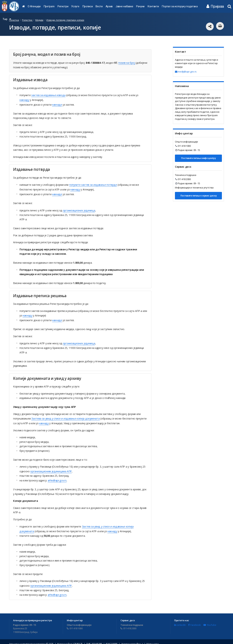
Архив (109, 6)
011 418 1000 (183, 146)
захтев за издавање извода (48, 95)
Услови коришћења (132, 639)
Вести (99, 6)
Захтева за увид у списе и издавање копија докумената (64, 416)
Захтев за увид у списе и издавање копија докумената (114, 523)
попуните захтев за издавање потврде (92, 184)
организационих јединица (78, 209)
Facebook (194, 620)
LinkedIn (180, 620)
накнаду (24, 99)
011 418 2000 (183, 179)
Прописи (88, 6)
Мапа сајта (153, 639)
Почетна (14, 20)
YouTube (210, 620)
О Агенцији (34, 6)
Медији (39, 20)
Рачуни (140, 6)
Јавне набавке (124, 6)
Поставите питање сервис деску (199, 196)
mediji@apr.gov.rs (186, 72)
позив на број (127, 63)
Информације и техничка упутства (194, 188)
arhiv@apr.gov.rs (57, 477)
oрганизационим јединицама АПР (50, 468)
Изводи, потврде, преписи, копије (65, 20)
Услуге (75, 6)
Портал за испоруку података (180, 6)
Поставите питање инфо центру (198, 158)
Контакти (153, 6)
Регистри (63, 6)
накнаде (57, 104)
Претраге (49, 6)
